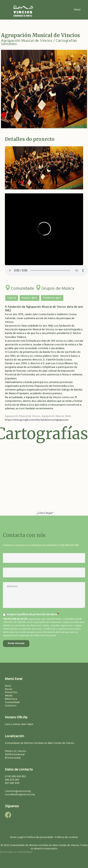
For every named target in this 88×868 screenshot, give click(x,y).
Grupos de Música (58, 288)
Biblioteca (11, 699)
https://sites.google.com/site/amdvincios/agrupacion (37, 420)
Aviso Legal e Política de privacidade (32, 837)
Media (9, 696)
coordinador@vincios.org (20, 795)
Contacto (11, 706)
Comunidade (22, 288)
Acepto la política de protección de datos (30, 615)
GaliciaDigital (25, 852)
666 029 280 (12, 780)
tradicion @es (52, 298)
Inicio (8, 686)
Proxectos (11, 692)
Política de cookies (66, 837)
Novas (9, 689)
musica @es (29, 298)
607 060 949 (12, 783)
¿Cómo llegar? (45, 513)
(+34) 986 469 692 (15, 777)
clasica (12, 298)
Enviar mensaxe (16, 643)
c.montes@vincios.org (18, 791)
